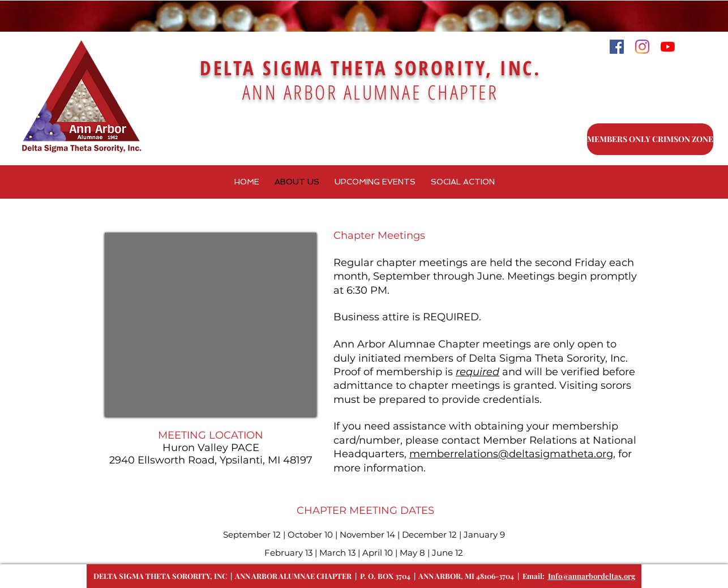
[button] (375, 182)
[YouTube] (668, 47)
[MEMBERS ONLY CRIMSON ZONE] (650, 139)
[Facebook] (617, 47)
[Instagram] (642, 47)
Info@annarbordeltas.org (592, 576)
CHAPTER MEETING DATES (364, 510)
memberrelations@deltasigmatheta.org (511, 454)
